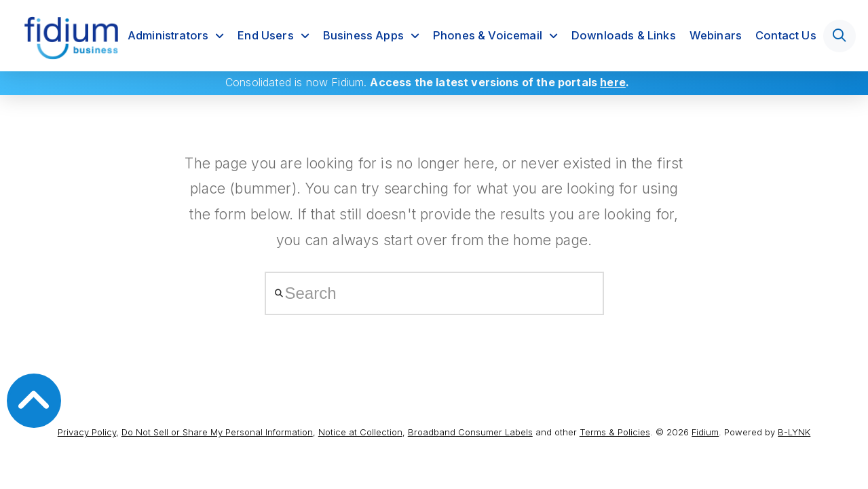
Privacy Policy (87, 432)
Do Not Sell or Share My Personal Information (217, 432)
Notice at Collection (360, 432)
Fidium (705, 432)
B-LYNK (794, 432)
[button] (839, 36)
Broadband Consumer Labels (470, 432)
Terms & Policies (615, 432)
